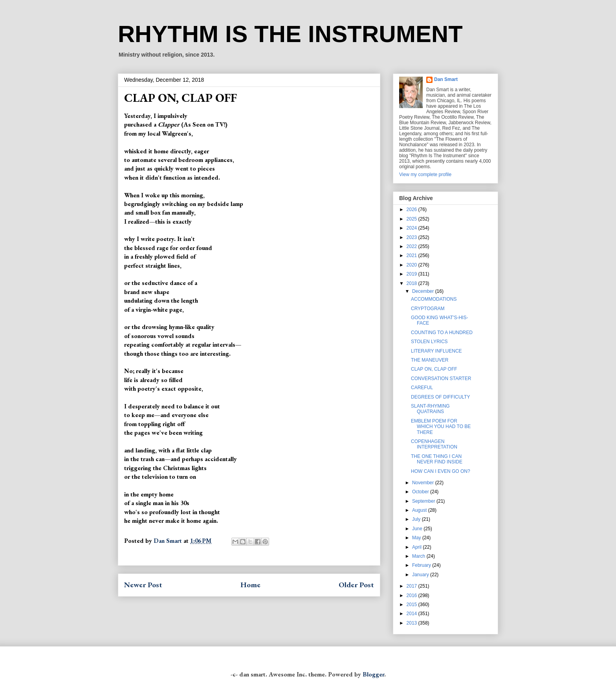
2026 (412, 210)
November (424, 483)
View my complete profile (425, 175)
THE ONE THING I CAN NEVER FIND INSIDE (437, 459)
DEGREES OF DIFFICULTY (440, 397)
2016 (412, 595)
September (424, 501)
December (424, 291)
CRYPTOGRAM (428, 309)
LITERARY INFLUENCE (436, 351)
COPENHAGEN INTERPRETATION (434, 444)
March (419, 556)
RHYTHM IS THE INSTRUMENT (290, 34)
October (421, 492)
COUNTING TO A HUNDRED (442, 333)
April (417, 547)
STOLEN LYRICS (429, 342)
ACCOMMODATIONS (434, 299)
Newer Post (143, 585)
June (418, 529)
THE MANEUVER (430, 360)
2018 (412, 283)
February (422, 565)
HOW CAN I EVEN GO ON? (441, 471)
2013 (412, 623)
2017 (412, 586)
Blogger (373, 674)
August (420, 510)
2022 (412, 246)
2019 (412, 274)
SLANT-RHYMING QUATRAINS (430, 409)
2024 (412, 228)
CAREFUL (422, 388)
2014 (412, 614)
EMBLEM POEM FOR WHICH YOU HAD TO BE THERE (441, 427)
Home (250, 585)
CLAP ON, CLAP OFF (434, 369)
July (417, 519)
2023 (412, 237)
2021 (412, 255)
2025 (412, 219)
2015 (412, 605)
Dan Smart (446, 79)
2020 (412, 265)
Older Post (356, 585)
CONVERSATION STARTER (441, 379)
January (421, 575)
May (417, 538)
